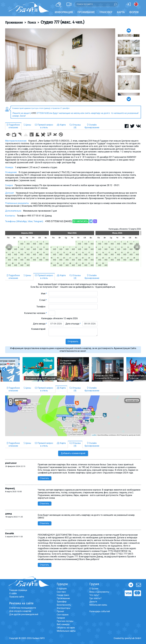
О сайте (13, 593)
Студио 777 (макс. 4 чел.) (62, 22)
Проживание (14, 23)
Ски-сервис (63, 615)
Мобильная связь (98, 605)
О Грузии (94, 589)
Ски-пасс (61, 592)
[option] (60, 65)
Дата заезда (40, 324)
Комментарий (39, 329)
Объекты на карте (66, 628)
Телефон (42, 307)
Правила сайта (17, 597)
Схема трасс (63, 595)
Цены (27, 125)
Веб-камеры (63, 624)
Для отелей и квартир (20, 611)
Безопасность (64, 605)
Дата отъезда (73, 324)
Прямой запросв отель (44, 126)
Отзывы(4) (75, 126)
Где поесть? (95, 598)
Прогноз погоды (65, 621)
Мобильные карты (66, 631)
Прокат (60, 611)
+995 (34, 113)
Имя (44, 294)
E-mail (43, 300)
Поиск (32, 23)
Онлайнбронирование (92, 126)
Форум (134, 12)
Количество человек (36, 313)
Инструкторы (64, 608)
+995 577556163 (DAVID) (58, 221)
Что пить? (94, 595)
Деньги (93, 602)
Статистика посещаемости (23, 608)
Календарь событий (100, 611)
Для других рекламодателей (24, 614)
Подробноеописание (13, 126)
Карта (121, 12)
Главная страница (18, 590)
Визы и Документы (99, 592)
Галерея (61, 618)
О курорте (62, 589)
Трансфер (62, 602)
